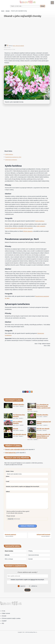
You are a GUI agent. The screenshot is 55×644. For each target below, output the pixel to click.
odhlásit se (34, 586)
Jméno (8, 476)
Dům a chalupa (9, 559)
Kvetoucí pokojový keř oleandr (44, 422)
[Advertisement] (28, 31)
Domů (3, 11)
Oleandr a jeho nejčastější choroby (15, 449)
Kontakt (31, 559)
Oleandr (15, 429)
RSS (3, 623)
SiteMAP (4, 621)
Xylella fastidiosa (9, 154)
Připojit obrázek (11, 516)
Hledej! (43, 6)
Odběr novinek (6, 613)
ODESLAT (27, 590)
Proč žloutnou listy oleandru (19, 416)
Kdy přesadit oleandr (20, 434)
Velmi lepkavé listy (10, 453)
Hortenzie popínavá (10, 534)
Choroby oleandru (42, 415)
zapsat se (23, 586)
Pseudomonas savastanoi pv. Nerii (13, 157)
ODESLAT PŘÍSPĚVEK (27, 526)
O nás (4, 611)
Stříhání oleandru (28, 231)
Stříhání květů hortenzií (43, 534)
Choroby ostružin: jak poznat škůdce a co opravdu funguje (43, 436)
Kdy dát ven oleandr (43, 429)
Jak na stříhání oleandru (18, 422)
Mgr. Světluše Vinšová (18, 46)
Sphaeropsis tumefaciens (11, 160)
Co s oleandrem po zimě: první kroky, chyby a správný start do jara (39, 407)
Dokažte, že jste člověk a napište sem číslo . (23, 486)
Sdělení (8, 492)
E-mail (8, 481)
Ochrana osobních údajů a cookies (11, 618)
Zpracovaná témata (34, 555)
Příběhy (30, 551)
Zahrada (8, 11)
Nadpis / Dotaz (10, 471)
